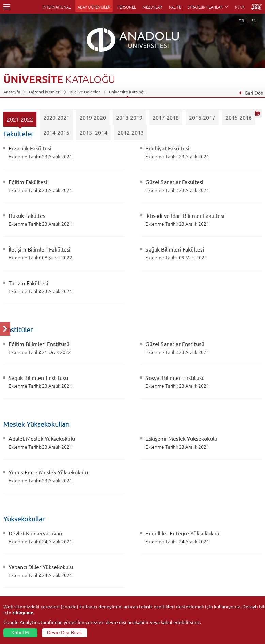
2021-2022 (20, 121)
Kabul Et (21, 633)
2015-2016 (239, 119)
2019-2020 (93, 119)
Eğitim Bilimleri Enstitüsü (39, 344)
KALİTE (175, 7)
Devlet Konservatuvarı (35, 533)
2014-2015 (56, 134)
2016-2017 (202, 119)
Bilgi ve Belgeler (85, 92)
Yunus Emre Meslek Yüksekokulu (48, 472)
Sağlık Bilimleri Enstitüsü (38, 377)
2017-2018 (166, 119)
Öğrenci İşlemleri (45, 92)
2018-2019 (129, 119)
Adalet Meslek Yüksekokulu (42, 438)
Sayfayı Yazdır (257, 113)
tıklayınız (23, 612)
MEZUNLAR (152, 7)
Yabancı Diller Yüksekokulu (41, 567)
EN (254, 20)
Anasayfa (12, 92)
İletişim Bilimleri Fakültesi (40, 249)
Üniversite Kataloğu (127, 92)
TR (242, 20)
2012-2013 (131, 134)
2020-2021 (56, 119)
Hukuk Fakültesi (28, 215)
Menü (7, 7)
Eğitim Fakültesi (28, 182)
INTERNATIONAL (57, 7)
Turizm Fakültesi (28, 283)
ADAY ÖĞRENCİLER (94, 7)
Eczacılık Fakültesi (30, 148)
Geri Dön (251, 93)
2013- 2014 (93, 134)
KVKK (240, 7)
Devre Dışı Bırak (65, 633)
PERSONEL (127, 7)
